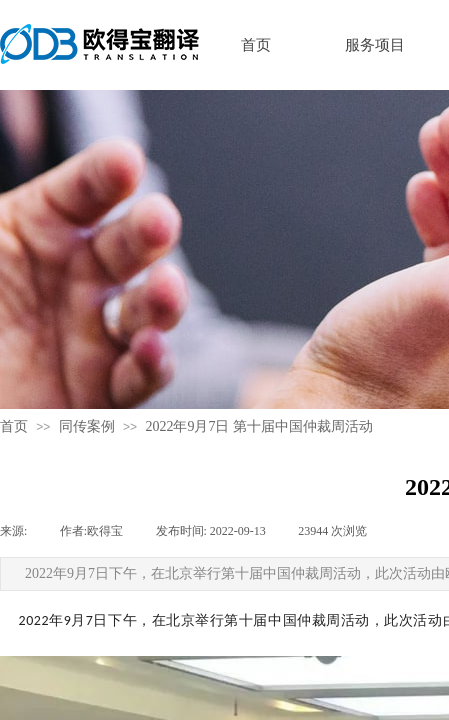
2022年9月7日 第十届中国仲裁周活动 (259, 426)
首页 (14, 426)
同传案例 (87, 426)
